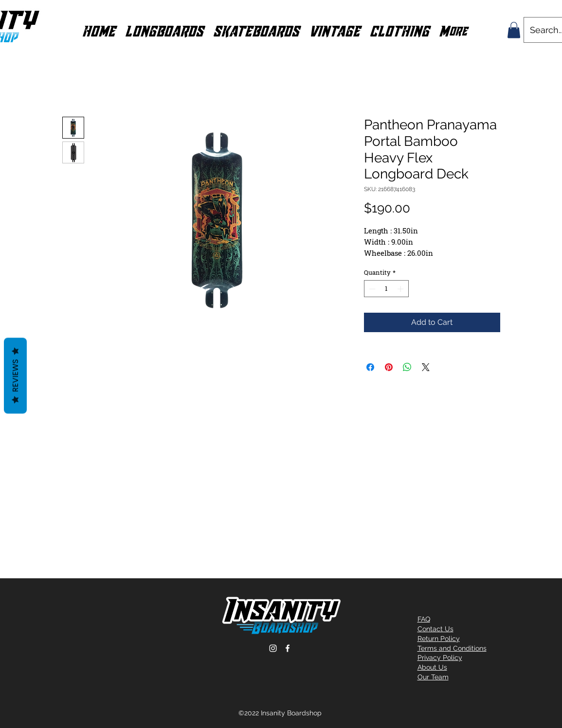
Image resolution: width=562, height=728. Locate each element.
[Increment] (401, 289)
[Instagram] (273, 648)
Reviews (15, 375)
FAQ (424, 619)
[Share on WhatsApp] (407, 367)
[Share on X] (426, 367)
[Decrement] (371, 289)
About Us (432, 667)
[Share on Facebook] (370, 367)
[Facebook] (288, 648)
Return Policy (439, 639)
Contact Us (435, 629)
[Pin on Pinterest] (389, 367)
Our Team (433, 677)
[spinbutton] (386, 289)
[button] (164, 30)
